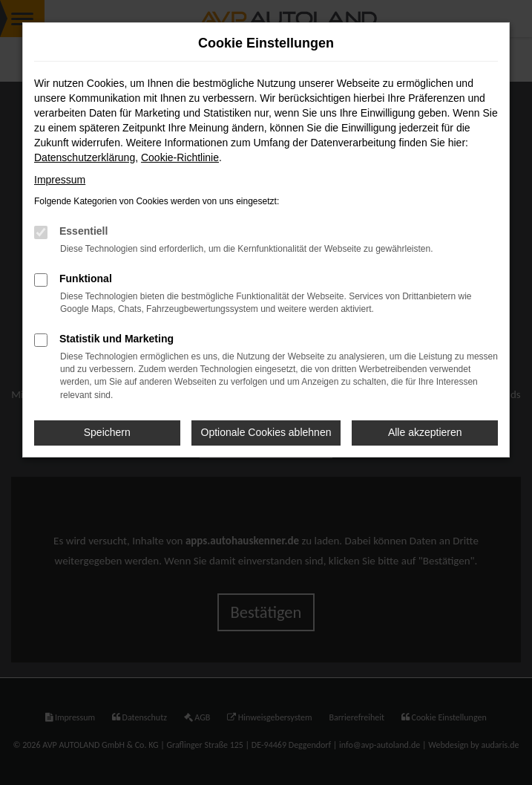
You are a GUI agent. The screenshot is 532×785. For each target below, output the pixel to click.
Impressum (60, 180)
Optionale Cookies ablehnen (266, 432)
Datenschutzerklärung (85, 157)
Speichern (107, 432)
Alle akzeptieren (425, 432)
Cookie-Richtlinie (180, 157)
